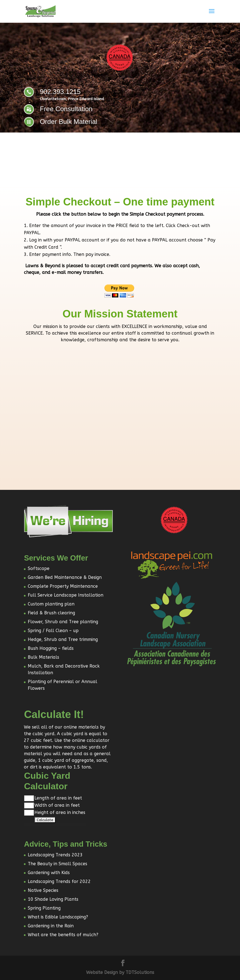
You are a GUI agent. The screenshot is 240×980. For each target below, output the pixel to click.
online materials (81, 727)
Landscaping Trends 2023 (55, 855)
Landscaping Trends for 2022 (59, 881)
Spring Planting (44, 908)
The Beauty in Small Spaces (57, 864)
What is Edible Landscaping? (58, 917)
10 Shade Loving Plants (53, 899)
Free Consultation (66, 109)
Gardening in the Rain (51, 926)
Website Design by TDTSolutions (120, 972)
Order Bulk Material (68, 122)
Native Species (43, 890)
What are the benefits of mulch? (63, 935)
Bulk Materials (43, 657)
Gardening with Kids (49, 873)
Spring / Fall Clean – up (53, 631)
